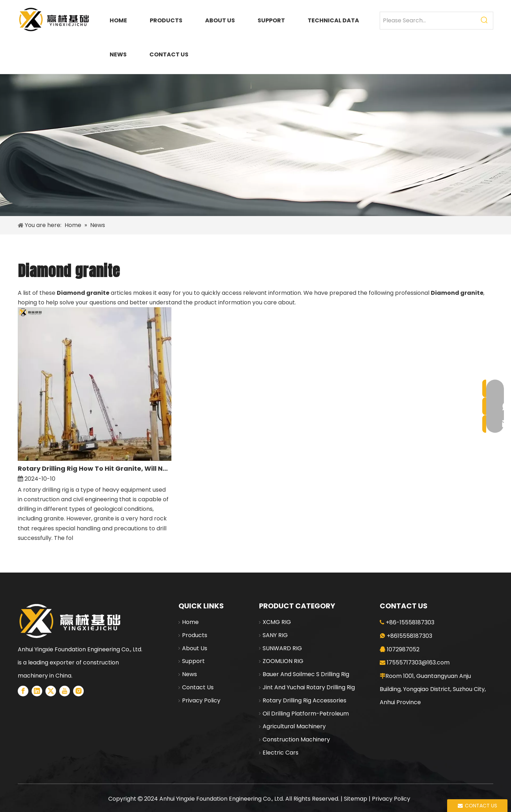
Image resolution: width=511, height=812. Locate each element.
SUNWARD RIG (282, 648)
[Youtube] (65, 691)
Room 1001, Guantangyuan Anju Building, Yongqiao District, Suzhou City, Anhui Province (433, 689)
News (189, 674)
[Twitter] (51, 691)
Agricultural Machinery (294, 726)
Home (190, 622)
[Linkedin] (37, 691)
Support (193, 661)
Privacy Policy (201, 700)
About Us (195, 648)
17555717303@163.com (418, 662)
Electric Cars (281, 753)
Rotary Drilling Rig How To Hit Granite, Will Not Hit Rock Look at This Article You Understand (95, 468)
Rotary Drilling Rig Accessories (304, 700)
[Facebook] (23, 691)
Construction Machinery (296, 739)
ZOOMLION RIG (283, 661)
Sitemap (356, 799)
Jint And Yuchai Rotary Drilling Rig (309, 687)
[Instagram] (78, 691)
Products (195, 635)
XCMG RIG (277, 622)
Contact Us (198, 687)
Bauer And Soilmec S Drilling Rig (306, 674)
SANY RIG (275, 635)
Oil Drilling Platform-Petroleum (306, 714)
